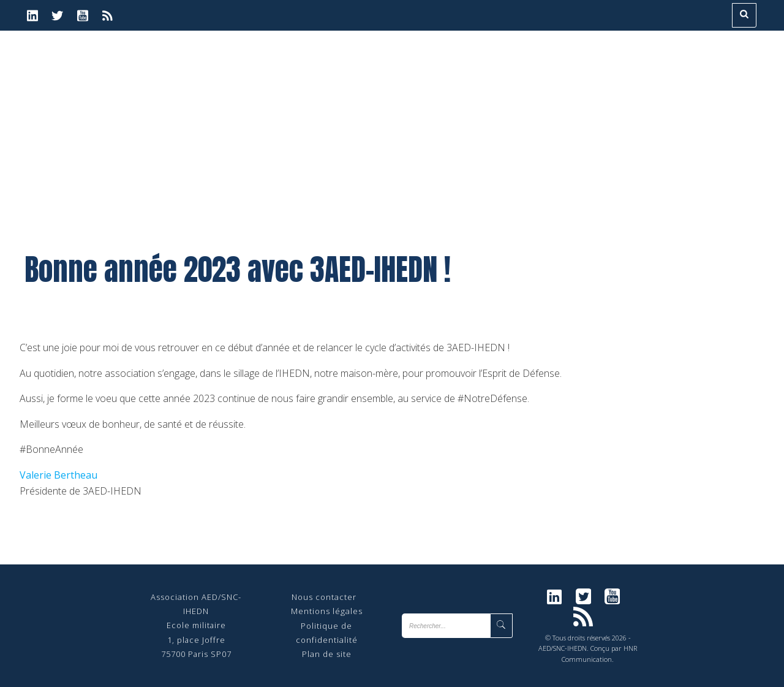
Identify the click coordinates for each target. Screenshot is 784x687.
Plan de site (327, 654)
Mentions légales (327, 611)
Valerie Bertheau (58, 475)
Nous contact (319, 597)
